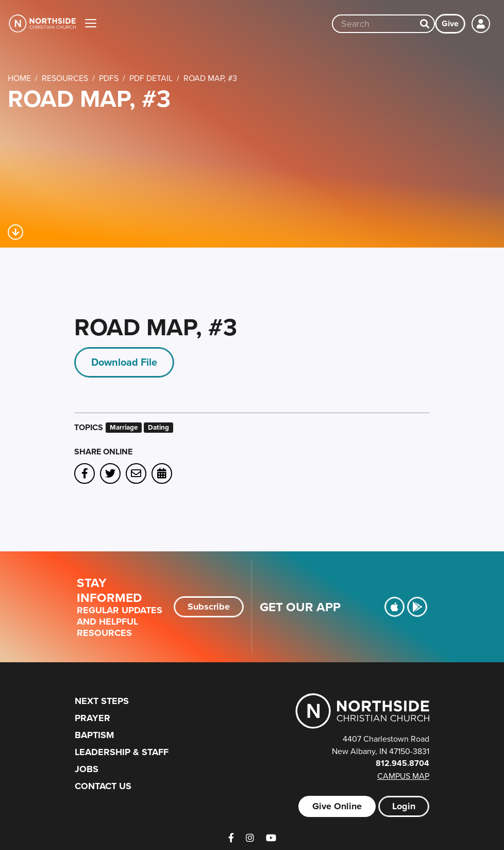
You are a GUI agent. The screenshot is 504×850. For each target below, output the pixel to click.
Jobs (87, 769)
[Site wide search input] (374, 24)
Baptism (94, 735)
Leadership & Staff (122, 752)
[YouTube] (271, 838)
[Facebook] (231, 838)
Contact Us (103, 786)
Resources (65, 78)
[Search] (425, 24)
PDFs (109, 78)
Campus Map (403, 776)
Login (404, 806)
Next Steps (102, 701)
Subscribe (209, 607)
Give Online (337, 806)
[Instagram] (250, 838)
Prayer (93, 718)
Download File (124, 362)
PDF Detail (151, 78)
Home (19, 78)
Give (450, 23)
